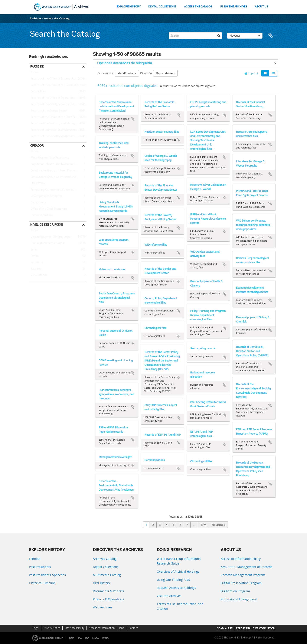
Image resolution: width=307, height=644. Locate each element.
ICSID (105, 638)
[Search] (195, 36)
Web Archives (103, 607)
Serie (33, 250)
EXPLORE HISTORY (129, 7)
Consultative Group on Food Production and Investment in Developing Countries (58, 171)
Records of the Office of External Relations (56, 79)
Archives (81, 7)
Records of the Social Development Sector (56, 136)
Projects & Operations (108, 599)
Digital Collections (106, 567)
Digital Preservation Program (241, 583)
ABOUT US (261, 7)
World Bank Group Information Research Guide (179, 561)
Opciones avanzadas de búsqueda (125, 63)
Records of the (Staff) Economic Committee (57, 104)
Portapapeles (273, 36)
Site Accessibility (75, 628)
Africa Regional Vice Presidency (49, 158)
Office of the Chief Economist (48, 209)
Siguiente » (219, 525)
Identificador (127, 73)
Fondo (34, 256)
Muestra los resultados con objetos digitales (188, 86)
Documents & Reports (108, 591)
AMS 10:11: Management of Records (246, 567)
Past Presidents (40, 567)
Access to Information (102, 628)
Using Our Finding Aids (173, 580)
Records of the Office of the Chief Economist (58, 117)
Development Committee (46, 196)
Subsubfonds (38, 275)
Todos (34, 73)
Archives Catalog (105, 559)
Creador (37, 146)
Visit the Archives (169, 596)
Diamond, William (41, 215)
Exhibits (35, 559)
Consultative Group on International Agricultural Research (58, 177)
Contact (133, 628)
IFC (87, 638)
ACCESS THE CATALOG (198, 7)
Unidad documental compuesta (50, 237)
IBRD (71, 638)
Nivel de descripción (47, 225)
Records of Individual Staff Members (53, 130)
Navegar (245, 36)
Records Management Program (243, 575)
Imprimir (252, 73)
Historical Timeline (42, 583)
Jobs (122, 628)
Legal (36, 628)
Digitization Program (235, 591)
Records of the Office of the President (53, 85)
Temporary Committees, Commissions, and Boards (58, 190)
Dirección (146, 73)
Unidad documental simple (47, 243)
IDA (80, 638)
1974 (203, 525)
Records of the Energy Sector (48, 111)
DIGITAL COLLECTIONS (162, 7)
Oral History (101, 583)
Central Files (37, 92)
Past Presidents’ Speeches (47, 575)
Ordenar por (105, 73)
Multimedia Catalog (107, 575)
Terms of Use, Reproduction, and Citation (180, 606)
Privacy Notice (52, 628)
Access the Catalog (57, 18)
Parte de (37, 66)
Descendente (165, 73)
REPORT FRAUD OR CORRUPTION (256, 628)
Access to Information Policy (241, 559)
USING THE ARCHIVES (233, 7)
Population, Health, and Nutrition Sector (55, 164)
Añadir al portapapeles (133, 119)
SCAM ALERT (225, 628)
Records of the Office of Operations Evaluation (58, 98)
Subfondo (36, 262)
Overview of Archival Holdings (178, 571)
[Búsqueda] (219, 36)
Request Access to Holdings (176, 588)
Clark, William (38, 183)
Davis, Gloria (37, 203)
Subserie (35, 269)
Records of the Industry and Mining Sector (56, 124)
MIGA (96, 638)
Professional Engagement (239, 599)
